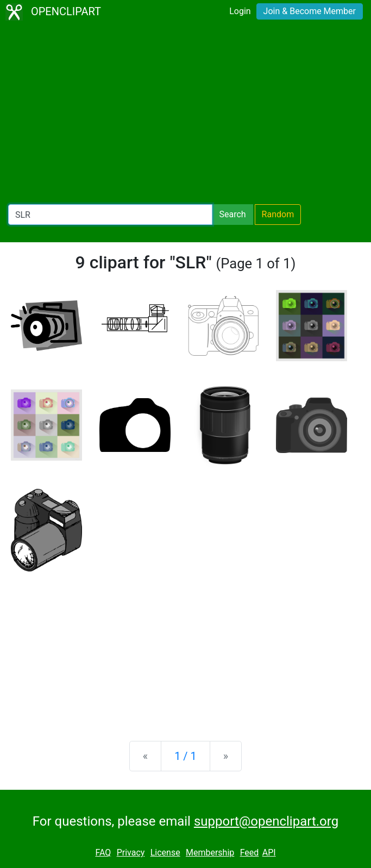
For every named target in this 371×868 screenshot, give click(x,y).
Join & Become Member (310, 11)
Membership (210, 853)
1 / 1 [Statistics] (185, 756)
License (165, 853)
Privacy (131, 853)
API (269, 853)
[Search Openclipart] (110, 215)
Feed (250, 853)
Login (240, 11)
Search (232, 214)
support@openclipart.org (266, 821)
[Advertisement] (185, 114)
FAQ (103, 853)
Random (278, 214)
